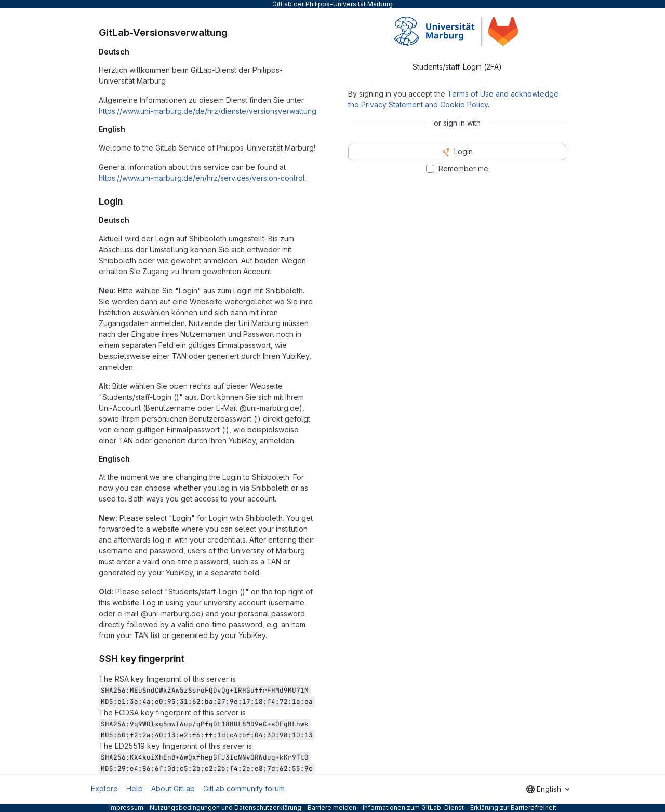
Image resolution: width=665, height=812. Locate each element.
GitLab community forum (244, 788)
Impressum (126, 808)
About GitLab (173, 788)
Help (135, 788)
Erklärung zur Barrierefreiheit (513, 808)
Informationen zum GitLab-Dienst (413, 808)
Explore (104, 788)
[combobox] (548, 789)
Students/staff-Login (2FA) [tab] (457, 67)
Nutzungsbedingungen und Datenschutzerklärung (225, 808)
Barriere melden (332, 808)
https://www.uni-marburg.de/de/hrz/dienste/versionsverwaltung (208, 111)
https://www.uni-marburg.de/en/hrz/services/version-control (202, 178)
